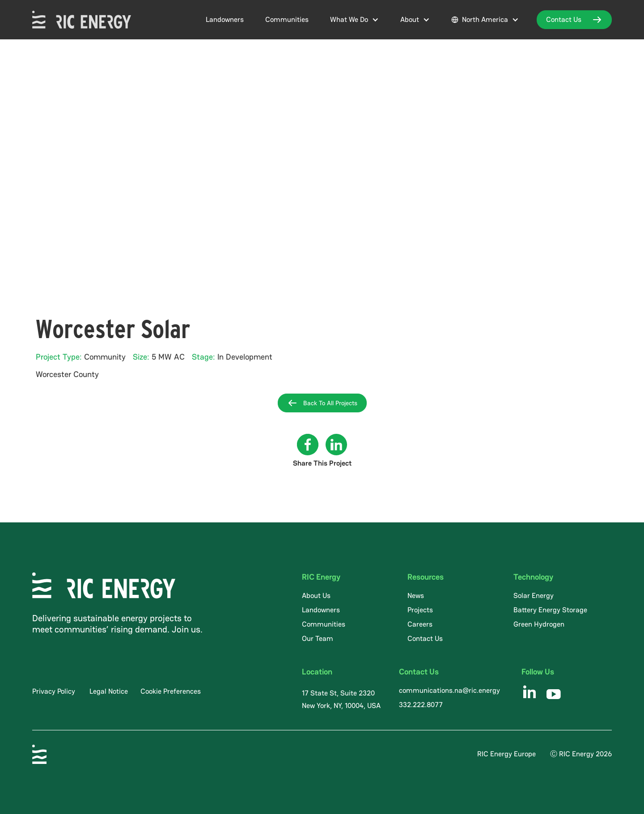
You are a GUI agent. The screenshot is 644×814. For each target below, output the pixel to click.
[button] (354, 20)
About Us (316, 596)
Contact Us (425, 638)
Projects (420, 610)
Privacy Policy (54, 691)
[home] (82, 20)
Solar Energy (534, 596)
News (416, 596)
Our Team (318, 638)
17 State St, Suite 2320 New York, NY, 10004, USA (341, 699)
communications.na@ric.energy (449, 690)
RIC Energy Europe (506, 754)
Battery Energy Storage (550, 610)
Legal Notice (109, 691)
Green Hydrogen (539, 624)
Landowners (225, 19)
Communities (287, 19)
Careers (420, 624)
